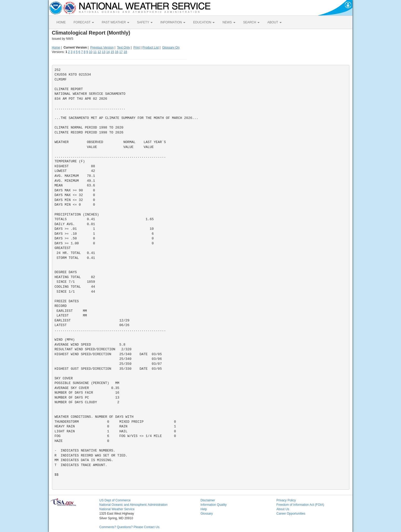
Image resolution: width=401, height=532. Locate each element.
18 (125, 52)
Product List (150, 48)
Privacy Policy (286, 500)
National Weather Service (117, 509)
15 (112, 52)
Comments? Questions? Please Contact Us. (130, 527)
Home (56, 48)
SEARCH (251, 22)
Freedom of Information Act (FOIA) (300, 505)
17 (121, 52)
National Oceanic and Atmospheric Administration (134, 505)
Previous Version (102, 48)
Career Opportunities (291, 514)
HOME (61, 22)
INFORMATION (173, 22)
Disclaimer (208, 500)
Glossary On (171, 48)
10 (90, 52)
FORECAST (84, 22)
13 (104, 52)
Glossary (207, 514)
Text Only (124, 48)
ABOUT (274, 22)
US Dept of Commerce (115, 500)
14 (108, 52)
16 (117, 52)
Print (137, 48)
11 (95, 52)
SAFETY (145, 22)
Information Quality (214, 505)
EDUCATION (204, 22)
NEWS (229, 22)
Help (204, 509)
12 (99, 52)
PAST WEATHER (115, 22)
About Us (283, 509)
